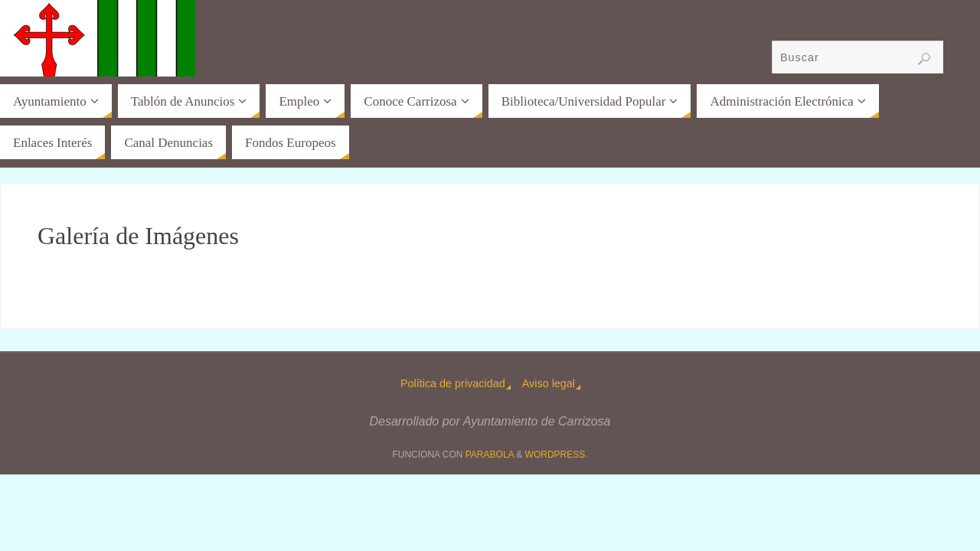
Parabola (490, 455)
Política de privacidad (453, 383)
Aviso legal (549, 383)
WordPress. (557, 455)
